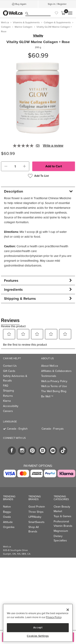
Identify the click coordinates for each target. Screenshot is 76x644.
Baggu (7, 512)
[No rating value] (24, 146)
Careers (8, 411)
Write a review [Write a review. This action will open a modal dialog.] (53, 146)
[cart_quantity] (15, 166)
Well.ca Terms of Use (54, 386)
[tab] (38, 191)
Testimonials (49, 376)
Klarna (7, 401)
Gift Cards (9, 371)
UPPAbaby (35, 517)
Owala (7, 517)
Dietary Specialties (60, 538)
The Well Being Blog (54, 391)
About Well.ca (49, 366)
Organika (9, 527)
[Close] (68, 610)
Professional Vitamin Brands (63, 524)
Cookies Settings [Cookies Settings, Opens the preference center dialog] (38, 636)
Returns (8, 396)
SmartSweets (36, 522)
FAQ (6, 386)
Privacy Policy (54, 617)
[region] (38, 623)
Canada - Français (53, 429)
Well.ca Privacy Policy (54, 381)
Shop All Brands (34, 529)
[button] (6, 166)
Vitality (38, 36)
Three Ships (36, 512)
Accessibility (11, 406)
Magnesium (61, 531)
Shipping (8, 391)
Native (7, 507)
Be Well (47, 396)
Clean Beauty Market (62, 509)
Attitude (8, 522)
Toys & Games (62, 516)
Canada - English (17, 429)
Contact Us (10, 366)
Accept (38, 627)
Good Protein (37, 507)
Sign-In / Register (57, 4)
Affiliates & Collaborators (56, 371)
